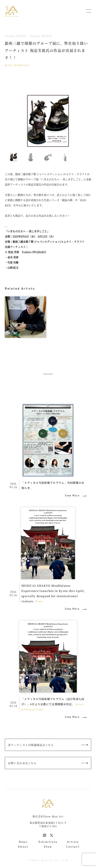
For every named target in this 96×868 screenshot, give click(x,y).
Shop (48, 847)
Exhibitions (48, 842)
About (23, 847)
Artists (73, 842)
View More (72, 495)
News (23, 842)
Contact (73, 847)
